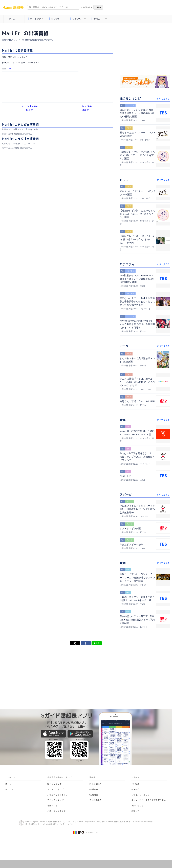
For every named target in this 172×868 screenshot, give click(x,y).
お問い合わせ (137, 806)
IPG (10, 69)
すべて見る (163, 99)
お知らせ (135, 811)
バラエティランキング (57, 795)
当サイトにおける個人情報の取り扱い (148, 800)
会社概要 (135, 784)
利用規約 (135, 789)
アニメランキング (55, 800)
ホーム (11, 19)
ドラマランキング (55, 789)
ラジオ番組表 (95, 800)
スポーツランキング (56, 811)
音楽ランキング (54, 806)
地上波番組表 (95, 784)
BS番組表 (94, 789)
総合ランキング (54, 784)
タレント (55, 19)
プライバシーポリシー (141, 795)
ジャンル (78, 19)
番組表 (99, 19)
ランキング (36, 19)
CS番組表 (94, 795)
